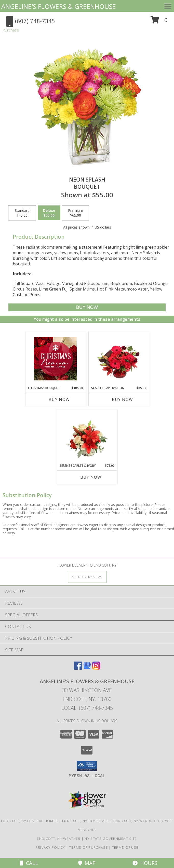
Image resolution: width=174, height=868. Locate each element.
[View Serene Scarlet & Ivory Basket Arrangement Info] (87, 437)
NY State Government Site (111, 839)
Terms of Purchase (89, 847)
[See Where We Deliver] (87, 577)
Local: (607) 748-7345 (87, 708)
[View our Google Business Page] (87, 668)
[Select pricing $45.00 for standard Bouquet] (22, 213)
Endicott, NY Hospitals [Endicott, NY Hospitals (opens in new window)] (86, 821)
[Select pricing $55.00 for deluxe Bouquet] (49, 213)
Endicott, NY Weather (59, 839)
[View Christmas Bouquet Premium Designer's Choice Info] (55, 359)
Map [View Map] (87, 863)
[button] (159, 22)
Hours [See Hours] (145, 863)
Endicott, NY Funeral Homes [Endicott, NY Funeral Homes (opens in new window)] (29, 821)
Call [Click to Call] (29, 863)
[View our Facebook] (78, 668)
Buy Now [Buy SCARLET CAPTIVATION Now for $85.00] (122, 399)
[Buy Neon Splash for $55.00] (87, 307)
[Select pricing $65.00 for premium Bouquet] (76, 213)
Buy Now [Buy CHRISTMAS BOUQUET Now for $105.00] (59, 399)
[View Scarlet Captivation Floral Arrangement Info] (119, 359)
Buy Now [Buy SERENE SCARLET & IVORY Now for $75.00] (91, 477)
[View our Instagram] (96, 668)
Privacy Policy (50, 847)
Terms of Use (125, 847)
